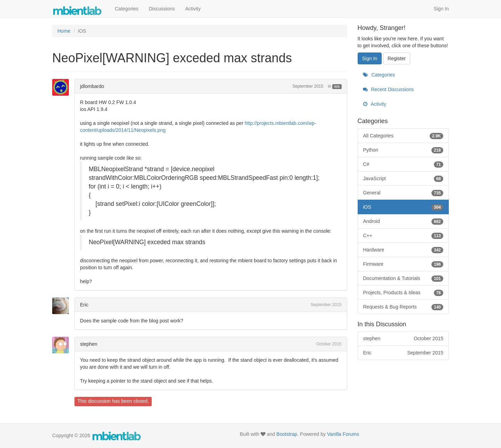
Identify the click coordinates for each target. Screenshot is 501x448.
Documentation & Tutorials (403, 278)
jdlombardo (92, 86)
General (403, 193)
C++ (403, 235)
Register (397, 58)
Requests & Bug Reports (403, 307)
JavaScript (403, 178)
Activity (193, 9)
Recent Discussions (388, 89)
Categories (127, 9)
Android (403, 221)
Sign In (441, 9)
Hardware (403, 250)
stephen (89, 344)
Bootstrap (287, 434)
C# (403, 164)
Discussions (162, 9)
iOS (337, 87)
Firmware (403, 264)
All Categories (403, 136)
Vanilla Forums (343, 434)
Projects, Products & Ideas (403, 293)
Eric (84, 305)
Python (403, 150)
